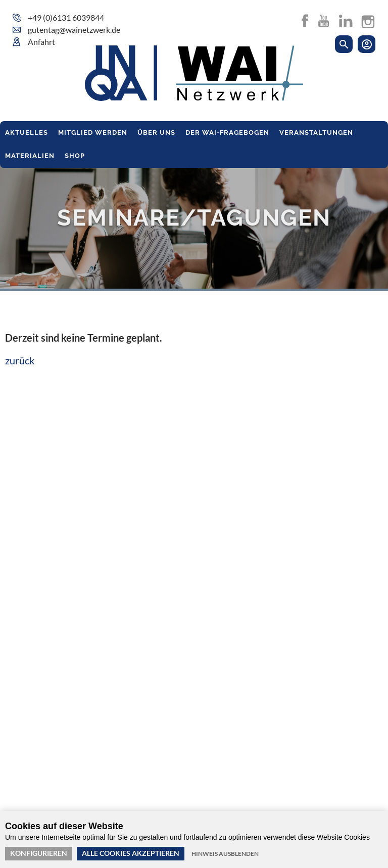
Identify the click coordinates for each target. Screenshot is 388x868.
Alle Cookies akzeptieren (131, 853)
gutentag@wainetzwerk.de (74, 30)
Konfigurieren (39, 853)
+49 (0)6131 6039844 (66, 17)
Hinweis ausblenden (225, 854)
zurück (20, 360)
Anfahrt (41, 42)
